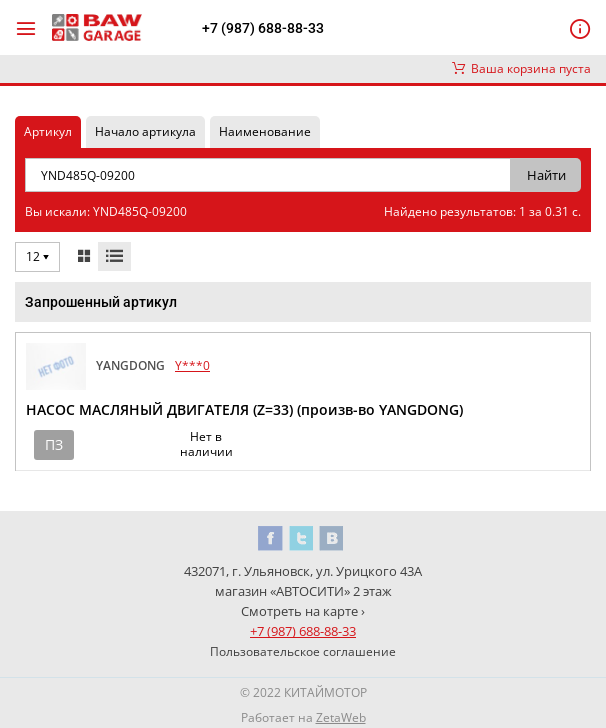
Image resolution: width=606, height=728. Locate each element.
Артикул (48, 131)
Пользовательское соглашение (303, 651)
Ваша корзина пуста (521, 68)
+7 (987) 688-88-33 (263, 28)
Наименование (265, 131)
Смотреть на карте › (303, 611)
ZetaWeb (341, 717)
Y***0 (192, 365)
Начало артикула (145, 131)
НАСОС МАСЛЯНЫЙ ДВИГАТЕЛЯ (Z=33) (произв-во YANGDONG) (244, 409)
